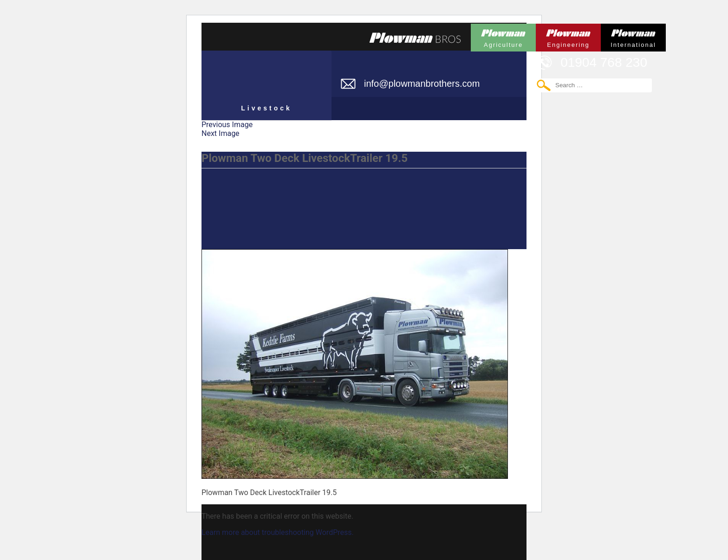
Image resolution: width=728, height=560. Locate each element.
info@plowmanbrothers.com (422, 84)
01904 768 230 (604, 62)
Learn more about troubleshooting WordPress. (278, 532)
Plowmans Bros (415, 38)
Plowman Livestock (266, 81)
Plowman (503, 36)
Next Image (221, 133)
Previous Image (227, 125)
